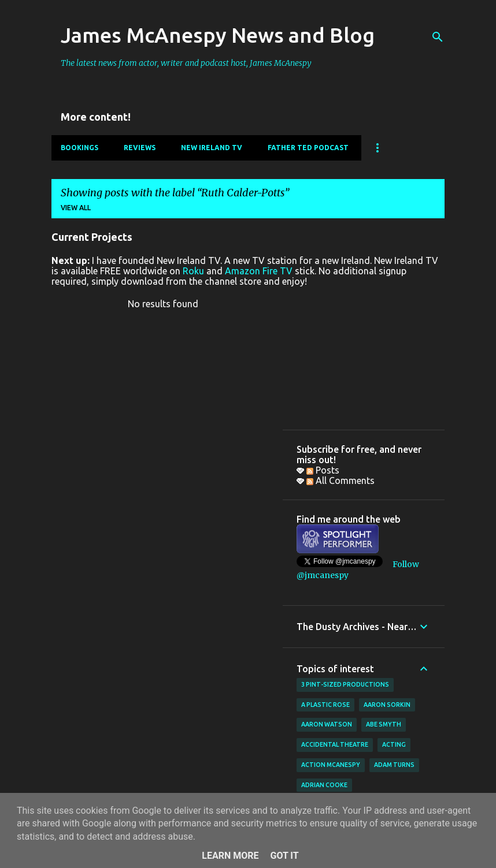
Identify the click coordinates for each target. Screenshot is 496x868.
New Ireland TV (212, 148)
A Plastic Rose (325, 705)
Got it (284, 856)
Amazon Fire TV (259, 271)
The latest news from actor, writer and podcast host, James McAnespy (186, 63)
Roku (193, 271)
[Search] (438, 37)
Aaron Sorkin (387, 705)
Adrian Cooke (324, 785)
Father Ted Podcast (308, 148)
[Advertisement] (364, 358)
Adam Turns (394, 765)
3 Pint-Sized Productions (345, 684)
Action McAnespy (331, 765)
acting (394, 744)
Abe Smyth (384, 724)
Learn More (230, 856)
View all (76, 208)
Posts (323, 470)
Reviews (140, 148)
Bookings (79, 148)
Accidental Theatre (335, 744)
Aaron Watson (327, 724)
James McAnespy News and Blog (218, 35)
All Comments (340, 480)
